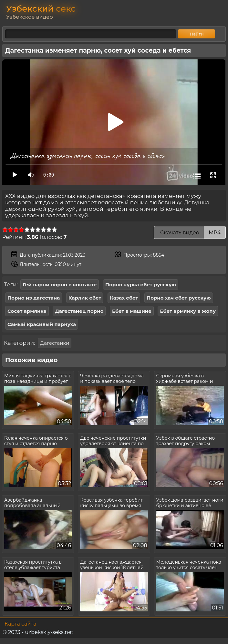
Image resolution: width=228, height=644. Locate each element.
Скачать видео (190, 233)
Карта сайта (20, 624)
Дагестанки (55, 343)
